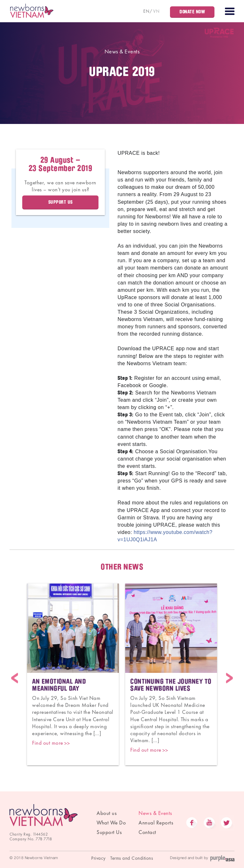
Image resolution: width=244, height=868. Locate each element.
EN (146, 11)
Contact (147, 832)
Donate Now (192, 12)
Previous (15, 678)
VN (156, 11)
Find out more (48, 743)
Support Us (109, 832)
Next (229, 678)
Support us (61, 202)
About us (107, 813)
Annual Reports (156, 823)
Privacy (98, 858)
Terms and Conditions (132, 858)
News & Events (122, 51)
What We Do (111, 823)
